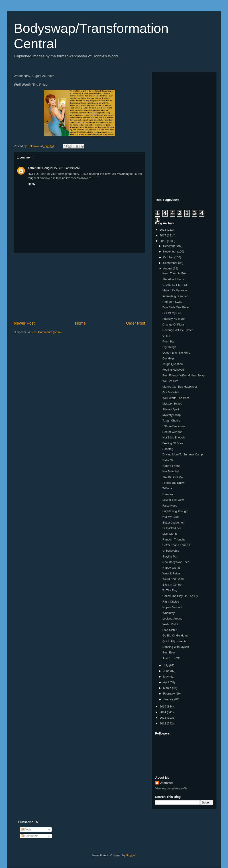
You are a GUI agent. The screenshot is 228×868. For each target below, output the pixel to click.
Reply (32, 184)
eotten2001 (35, 168)
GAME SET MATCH (175, 285)
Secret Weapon (172, 432)
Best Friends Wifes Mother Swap (183, 375)
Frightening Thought (175, 511)
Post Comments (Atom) (47, 332)
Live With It (169, 534)
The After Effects (173, 279)
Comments (30, 836)
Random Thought (173, 539)
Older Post (136, 323)
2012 (163, 723)
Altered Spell (171, 409)
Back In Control (172, 585)
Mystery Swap (171, 415)
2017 (163, 235)
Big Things (169, 347)
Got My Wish (171, 392)
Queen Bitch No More (176, 353)
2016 (163, 241)
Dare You (168, 494)
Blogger (131, 855)
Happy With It (171, 568)
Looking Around (172, 619)
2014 (163, 712)
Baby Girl (168, 460)
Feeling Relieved (173, 370)
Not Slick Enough (173, 437)
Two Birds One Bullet (176, 307)
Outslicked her (172, 528)
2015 (163, 706)
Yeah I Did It (170, 624)
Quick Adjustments (174, 641)
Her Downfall (171, 471)
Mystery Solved (172, 404)
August (168, 268)
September (171, 263)
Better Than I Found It (176, 545)
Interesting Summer (175, 296)
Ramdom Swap (172, 302)
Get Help (168, 358)
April (167, 682)
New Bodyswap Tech (176, 562)
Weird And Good (173, 579)
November (170, 251)
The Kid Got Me (172, 477)
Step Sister (169, 630)
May (166, 677)
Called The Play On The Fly (180, 596)
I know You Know (173, 483)
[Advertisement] (79, 287)
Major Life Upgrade (175, 290)
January (169, 699)
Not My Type (170, 517)
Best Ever (169, 652)
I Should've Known (174, 426)
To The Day (170, 590)
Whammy (168, 613)
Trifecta (167, 488)
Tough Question (172, 364)
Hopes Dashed (172, 607)
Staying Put (170, 556)
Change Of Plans (173, 324)
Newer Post (24, 323)
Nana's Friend (171, 466)
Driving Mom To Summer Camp (182, 454)
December (170, 246)
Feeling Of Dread (173, 443)
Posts (26, 829)
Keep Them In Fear (175, 273)
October (169, 257)
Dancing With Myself (175, 647)
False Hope (170, 506)
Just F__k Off (171, 658)
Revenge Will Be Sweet (177, 330)
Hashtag (168, 449)
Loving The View (173, 500)
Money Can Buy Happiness (180, 387)
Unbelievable (171, 551)
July (166, 665)
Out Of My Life (172, 313)
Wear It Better (171, 573)
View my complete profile (171, 788)
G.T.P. (166, 336)
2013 (163, 718)
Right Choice (171, 602)
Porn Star (168, 341)
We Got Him (170, 381)
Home (80, 323)
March (168, 688)
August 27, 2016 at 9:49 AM (62, 168)
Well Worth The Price (176, 398)
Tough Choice (171, 420)
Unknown (166, 783)
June (167, 671)
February (169, 694)
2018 (163, 230)
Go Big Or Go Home (175, 635)
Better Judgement (174, 523)
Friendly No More (173, 319)
